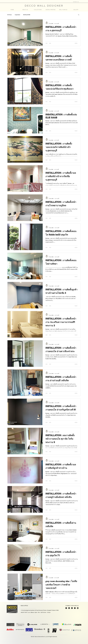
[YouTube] (78, 608)
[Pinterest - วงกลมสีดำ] (75, 608)
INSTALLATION (27, 15)
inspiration (17, 15)
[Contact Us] (76, 2)
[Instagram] (69, 608)
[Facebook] (66, 608)
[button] (38, 10)
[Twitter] (72, 608)
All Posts (10, 15)
